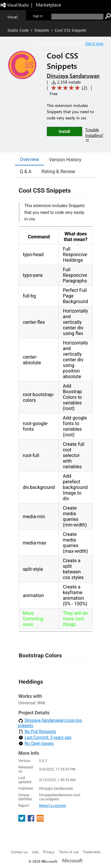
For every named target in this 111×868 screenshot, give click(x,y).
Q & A (26, 172)
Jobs (35, 852)
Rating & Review (58, 172)
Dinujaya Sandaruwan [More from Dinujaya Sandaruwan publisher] (73, 76)
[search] (77, 16)
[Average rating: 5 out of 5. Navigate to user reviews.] (68, 88)
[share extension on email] (40, 820)
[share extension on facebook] (32, 820)
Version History (65, 160)
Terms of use (69, 852)
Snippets (42, 30)
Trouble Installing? (94, 135)
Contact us (19, 852)
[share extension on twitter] (22, 820)
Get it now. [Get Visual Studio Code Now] (94, 43)
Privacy (49, 852)
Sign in (38, 16)
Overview (29, 159)
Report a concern (53, 806)
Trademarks (92, 852)
